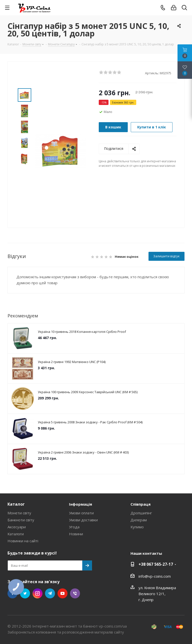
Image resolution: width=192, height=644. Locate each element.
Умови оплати (81, 513)
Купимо (137, 527)
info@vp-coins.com (155, 576)
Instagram (37, 593)
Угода (74, 527)
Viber (75, 593)
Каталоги (16, 534)
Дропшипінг (141, 513)
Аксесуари (17, 527)
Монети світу (19, 513)
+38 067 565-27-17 (156, 564)
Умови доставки (83, 520)
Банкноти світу (21, 520)
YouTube (62, 593)
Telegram (50, 593)
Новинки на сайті (23, 541)
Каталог (16, 504)
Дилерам (139, 520)
